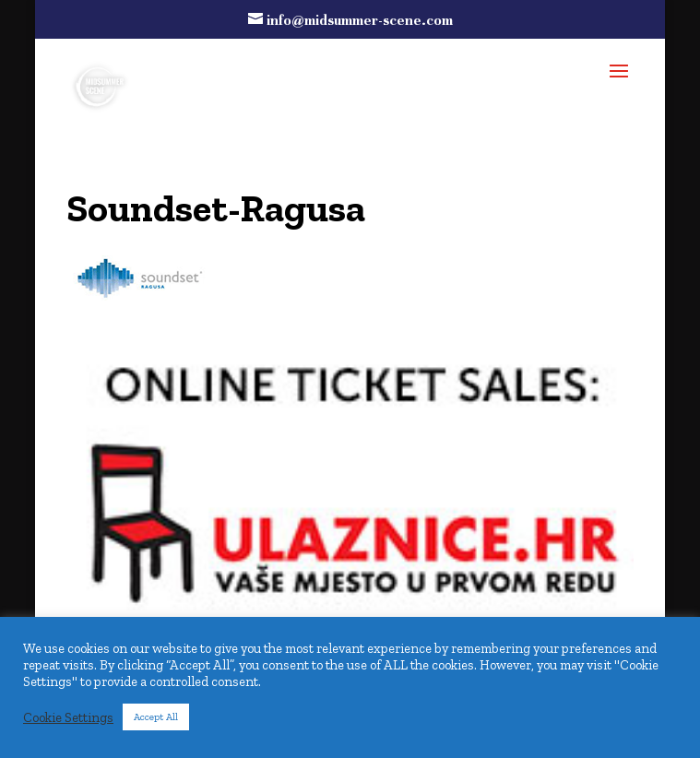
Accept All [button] (156, 717)
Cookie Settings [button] (68, 717)
